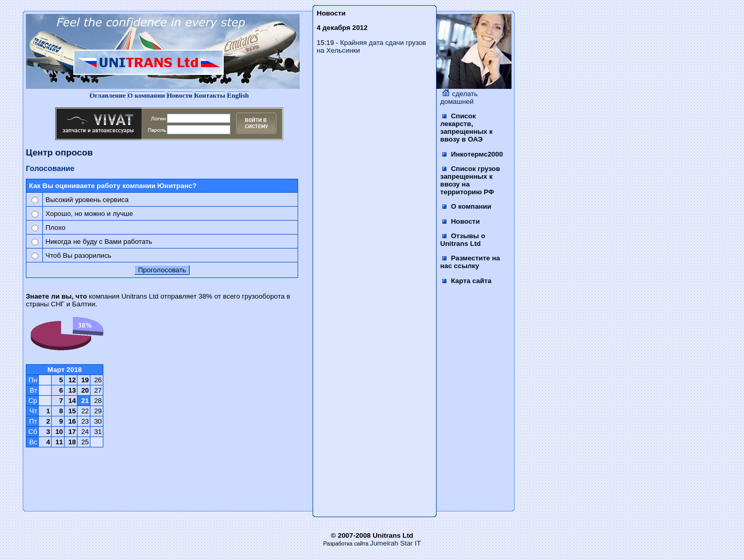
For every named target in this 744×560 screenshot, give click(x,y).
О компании (146, 95)
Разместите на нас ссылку (470, 262)
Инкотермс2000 (472, 154)
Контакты (210, 95)
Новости (180, 95)
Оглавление (108, 95)
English (238, 95)
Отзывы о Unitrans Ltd (463, 240)
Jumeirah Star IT (396, 543)
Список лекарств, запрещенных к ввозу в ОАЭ (466, 128)
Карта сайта (467, 281)
